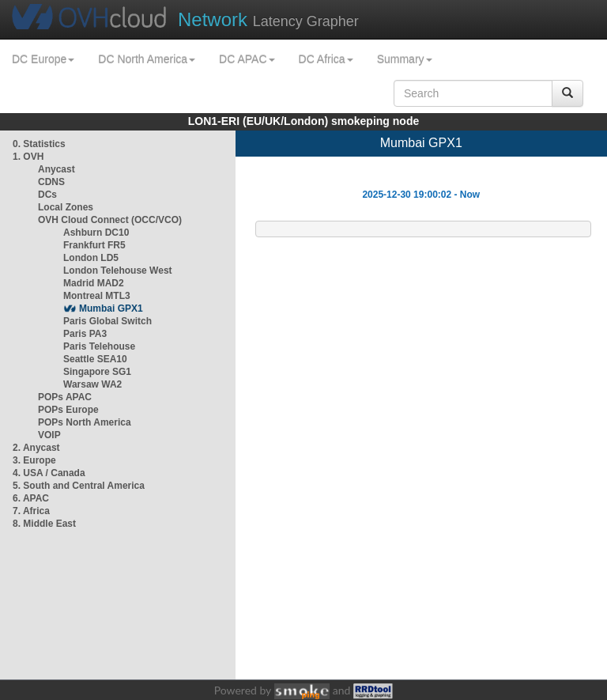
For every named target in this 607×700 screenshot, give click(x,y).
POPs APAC (65, 397)
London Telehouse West (118, 271)
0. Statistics (39, 144)
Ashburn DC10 (96, 233)
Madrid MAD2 (94, 283)
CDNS (51, 182)
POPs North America (85, 422)
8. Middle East (44, 524)
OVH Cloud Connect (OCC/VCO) (110, 220)
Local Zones (66, 207)
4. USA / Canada (49, 473)
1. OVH (28, 157)
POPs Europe (68, 410)
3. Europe (34, 460)
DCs (47, 195)
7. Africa (31, 511)
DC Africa (326, 59)
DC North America (147, 59)
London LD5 (91, 258)
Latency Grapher (268, 19)
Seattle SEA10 (95, 359)
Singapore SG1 (97, 372)
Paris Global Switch (107, 321)
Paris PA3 (85, 334)
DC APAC (247, 59)
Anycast (57, 169)
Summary (405, 59)
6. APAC (31, 498)
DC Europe (43, 59)
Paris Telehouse (99, 346)
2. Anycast (36, 448)
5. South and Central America (79, 486)
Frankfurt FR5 (94, 245)
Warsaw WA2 (92, 384)
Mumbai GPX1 (111, 308)
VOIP (49, 435)
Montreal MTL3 (97, 296)
